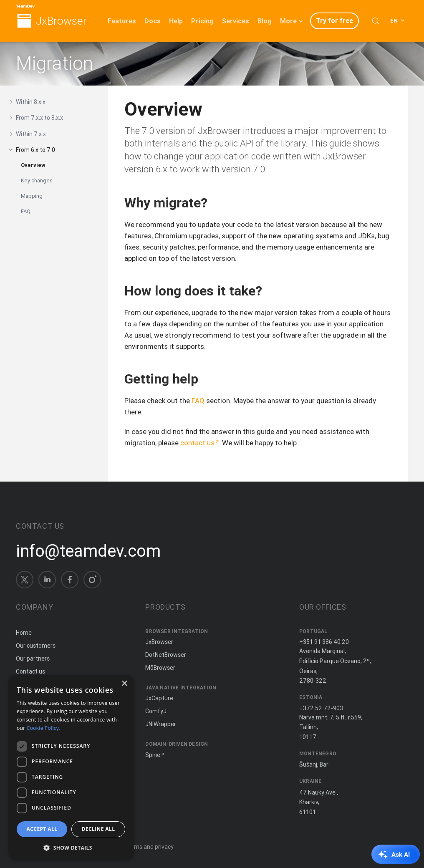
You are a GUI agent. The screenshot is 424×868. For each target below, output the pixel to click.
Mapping (32, 196)
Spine (153, 755)
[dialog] (71, 767)
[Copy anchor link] (216, 203)
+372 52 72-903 (321, 708)
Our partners (33, 659)
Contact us (30, 671)
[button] (71, 847)
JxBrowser (61, 21)
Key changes (37, 180)
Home (24, 633)
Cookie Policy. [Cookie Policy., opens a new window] (44, 728)
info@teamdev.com (88, 551)
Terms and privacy (149, 847)
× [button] (124, 684)
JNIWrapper (161, 724)
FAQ (26, 211)
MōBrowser (160, 668)
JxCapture (159, 698)
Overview (33, 165)
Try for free (334, 20)
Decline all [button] (98, 829)
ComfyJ (156, 711)
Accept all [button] (42, 829)
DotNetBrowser (166, 655)
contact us (197, 443)
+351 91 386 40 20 (324, 642)
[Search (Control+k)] (376, 21)
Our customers (36, 646)
